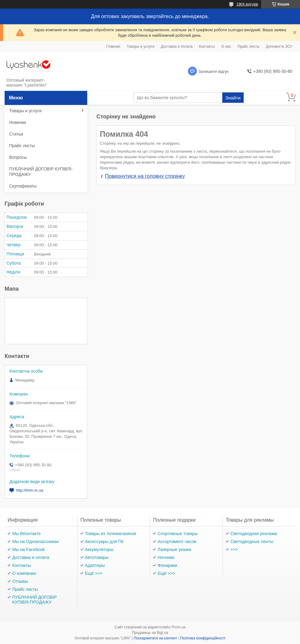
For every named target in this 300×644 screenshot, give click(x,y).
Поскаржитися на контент (155, 638)
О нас (226, 47)
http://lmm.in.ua (30, 490)
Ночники (166, 557)
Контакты (207, 47)
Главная (113, 47)
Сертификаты (23, 186)
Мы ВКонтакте (26, 534)
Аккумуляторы (99, 549)
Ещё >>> (94, 573)
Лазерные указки (174, 549)
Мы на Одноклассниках (36, 542)
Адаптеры (95, 565)
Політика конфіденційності (203, 638)
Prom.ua (179, 627)
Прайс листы (249, 47)
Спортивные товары (178, 534)
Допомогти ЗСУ (279, 47)
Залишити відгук (214, 71)
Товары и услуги (141, 47)
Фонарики (167, 565)
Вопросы (18, 157)
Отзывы (20, 581)
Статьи (16, 134)
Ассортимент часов (177, 542)
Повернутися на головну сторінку (145, 176)
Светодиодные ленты (252, 542)
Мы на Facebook (29, 549)
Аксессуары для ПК (105, 542)
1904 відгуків (247, 4)
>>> (234, 549)
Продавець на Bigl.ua (150, 633)
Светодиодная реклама (254, 534)
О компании (24, 573)
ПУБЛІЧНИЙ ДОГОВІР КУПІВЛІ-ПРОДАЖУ (41, 172)
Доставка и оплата (177, 47)
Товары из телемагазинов (111, 534)
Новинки (18, 122)
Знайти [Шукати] (233, 98)
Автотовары (97, 557)
